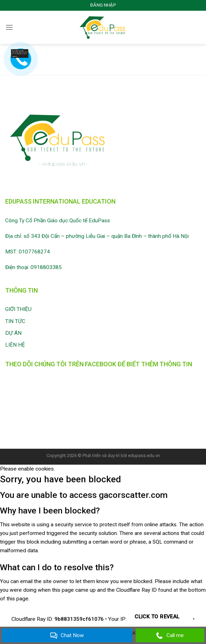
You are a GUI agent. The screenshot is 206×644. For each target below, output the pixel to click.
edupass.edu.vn (144, 455)
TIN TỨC (15, 321)
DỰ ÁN (13, 333)
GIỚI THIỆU (18, 309)
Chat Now (67, 636)
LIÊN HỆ (15, 345)
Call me (170, 636)
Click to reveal (157, 617)
